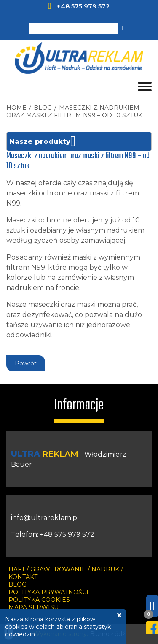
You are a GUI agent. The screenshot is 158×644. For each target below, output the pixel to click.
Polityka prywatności (48, 592)
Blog (17, 584)
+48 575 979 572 (83, 6)
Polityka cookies (39, 600)
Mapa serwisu (33, 607)
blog (43, 108)
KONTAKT (23, 577)
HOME (16, 108)
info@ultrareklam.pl (45, 518)
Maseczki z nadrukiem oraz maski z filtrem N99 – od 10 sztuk (74, 111)
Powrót (26, 363)
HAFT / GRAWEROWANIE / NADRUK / (66, 569)
